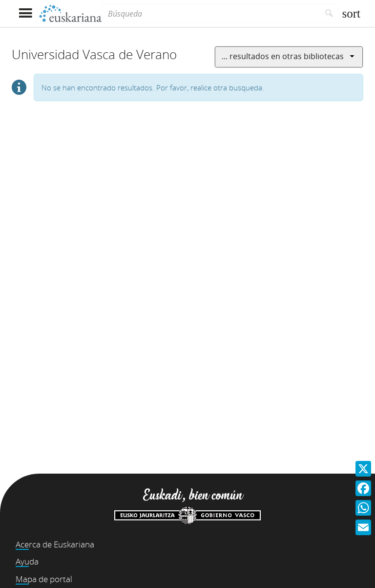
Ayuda (27, 561)
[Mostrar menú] (25, 13)
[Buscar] (329, 14)
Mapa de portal (44, 579)
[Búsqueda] (210, 14)
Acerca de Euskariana (55, 544)
